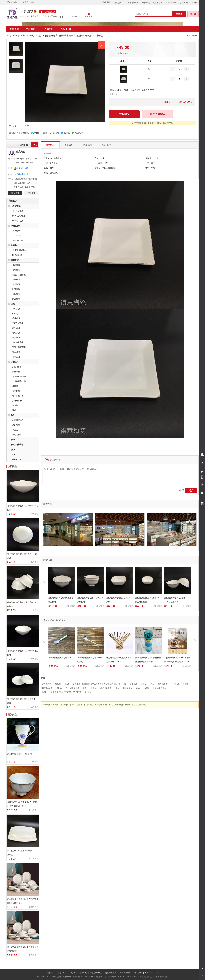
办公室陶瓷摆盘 (72, 688)
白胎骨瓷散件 (18, 420)
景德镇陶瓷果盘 (160, 688)
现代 (52, 173)
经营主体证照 (138, 977)
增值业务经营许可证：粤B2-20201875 (115, 977)
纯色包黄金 (17, 435)
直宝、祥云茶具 (19, 347)
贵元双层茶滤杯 (19, 381)
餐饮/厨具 (20, 35)
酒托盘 (59, 688)
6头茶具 (16, 314)
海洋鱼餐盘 (128, 688)
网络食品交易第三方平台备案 (156, 977)
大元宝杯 (16, 372)
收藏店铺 (31, 193)
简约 (56, 173)
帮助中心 (171, 3)
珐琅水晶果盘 (106, 688)
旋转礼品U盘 (47, 688)
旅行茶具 (16, 328)
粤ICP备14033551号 (89, 977)
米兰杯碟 (16, 284)
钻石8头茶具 (18, 323)
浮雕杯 (15, 386)
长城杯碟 (16, 265)
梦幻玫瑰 (16, 425)
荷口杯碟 (16, 294)
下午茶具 (16, 309)
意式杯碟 (16, 280)
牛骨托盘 (175, 684)
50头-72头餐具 (19, 216)
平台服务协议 (96, 973)
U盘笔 (146, 688)
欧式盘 (186, 684)
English (195, 2)
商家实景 (88, 145)
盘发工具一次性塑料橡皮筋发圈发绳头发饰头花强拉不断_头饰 (99, 684)
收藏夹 (146, 2)
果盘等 (58, 684)
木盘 (138, 688)
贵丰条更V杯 (18, 396)
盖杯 (14, 410)
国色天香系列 (17, 445)
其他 (153, 163)
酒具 (13, 450)
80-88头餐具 (18, 221)
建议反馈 (138, 973)
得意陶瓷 (27, 12)
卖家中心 (158, 2)
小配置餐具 (16, 226)
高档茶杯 (15, 362)
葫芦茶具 (16, 338)
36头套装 (16, 231)
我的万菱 (119, 2)
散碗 (13, 440)
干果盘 (93, 688)
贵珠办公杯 (17, 401)
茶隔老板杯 (17, 367)
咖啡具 (14, 245)
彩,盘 (67, 684)
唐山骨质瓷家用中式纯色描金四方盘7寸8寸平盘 (71, 692)
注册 (33, 2)
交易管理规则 (111, 973)
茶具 (13, 304)
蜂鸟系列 (16, 352)
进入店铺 (15, 193)
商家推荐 (106, 145)
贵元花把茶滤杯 (19, 376)
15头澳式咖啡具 (19, 250)
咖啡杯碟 (15, 260)
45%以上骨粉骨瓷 (108, 168)
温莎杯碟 (16, 289)
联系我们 (61, 973)
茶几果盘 (133, 684)
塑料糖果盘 (163, 684)
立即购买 (124, 114)
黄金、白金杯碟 (19, 275)
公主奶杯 (16, 391)
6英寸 (107, 163)
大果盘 (144, 684)
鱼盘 (117, 688)
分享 (27, 126)
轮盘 (85, 688)
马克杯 (15, 405)
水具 (13, 455)
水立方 (15, 430)
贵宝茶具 (16, 357)
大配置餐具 (16, 206)
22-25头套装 (18, 236)
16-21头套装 (18, 240)
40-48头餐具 (18, 211)
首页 (9, 35)
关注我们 (184, 2)
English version (152, 973)
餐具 (32, 35)
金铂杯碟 (16, 270)
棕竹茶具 (16, 333)
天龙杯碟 (16, 299)
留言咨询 (69, 145)
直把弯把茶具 (18, 342)
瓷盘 (152, 684)
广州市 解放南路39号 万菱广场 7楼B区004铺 (39, 16)
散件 (13, 415)
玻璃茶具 (16, 318)
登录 (27, 2)
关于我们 (51, 973)
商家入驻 (72, 973)
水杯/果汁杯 (16, 459)
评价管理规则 (125, 973)
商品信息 (50, 144)
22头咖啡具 (17, 255)
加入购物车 (157, 114)
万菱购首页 (105, 2)
